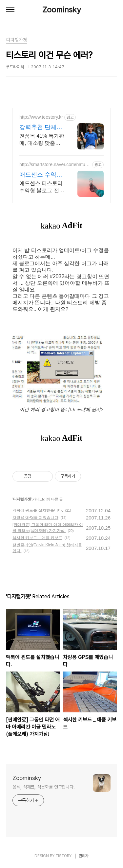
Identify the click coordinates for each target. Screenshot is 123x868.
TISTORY (63, 856)
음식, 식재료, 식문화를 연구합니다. (44, 787)
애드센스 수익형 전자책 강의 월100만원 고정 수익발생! (41, 175)
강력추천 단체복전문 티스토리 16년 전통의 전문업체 (41, 128)
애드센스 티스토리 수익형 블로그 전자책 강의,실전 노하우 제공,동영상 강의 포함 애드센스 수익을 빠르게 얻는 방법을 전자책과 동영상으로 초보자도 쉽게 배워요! (42, 187)
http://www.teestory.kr (41, 117)
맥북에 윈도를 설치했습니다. (38, 510)
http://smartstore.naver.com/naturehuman (54, 165)
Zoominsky (62, 10)
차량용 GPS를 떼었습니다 (35, 518)
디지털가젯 (22, 499)
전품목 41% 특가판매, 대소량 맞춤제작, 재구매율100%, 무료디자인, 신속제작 (42, 140)
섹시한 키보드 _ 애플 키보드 (37, 538)
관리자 (84, 856)
